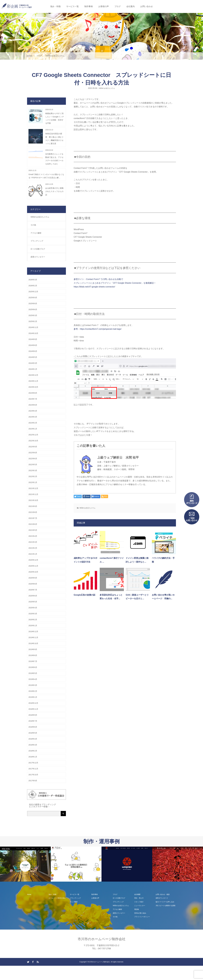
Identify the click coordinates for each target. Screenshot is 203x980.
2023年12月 (33, 375)
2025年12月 (33, 292)
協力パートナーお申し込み (165, 902)
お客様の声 (104, 6)
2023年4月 (33, 411)
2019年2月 (33, 691)
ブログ (118, 6)
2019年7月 (33, 661)
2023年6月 (33, 405)
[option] (25, 864)
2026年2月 (33, 286)
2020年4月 (33, 608)
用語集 (137, 909)
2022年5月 (33, 465)
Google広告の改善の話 (84, 595)
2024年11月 (33, 327)
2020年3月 (33, 614)
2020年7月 (33, 590)
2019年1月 (33, 697)
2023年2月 (33, 423)
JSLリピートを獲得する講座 (166, 906)
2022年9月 (33, 447)
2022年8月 (33, 453)
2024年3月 (33, 363)
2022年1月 (33, 482)
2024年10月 (33, 333)
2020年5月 (33, 602)
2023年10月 (33, 387)
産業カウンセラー (38, 257)
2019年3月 (33, 685)
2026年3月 (33, 280)
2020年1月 (33, 626)
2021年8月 (33, 512)
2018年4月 (33, 739)
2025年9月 (33, 298)
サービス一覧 (72, 6)
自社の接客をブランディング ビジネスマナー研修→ (42, 806)
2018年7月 (33, 721)
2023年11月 (33, 381)
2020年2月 (33, 620)
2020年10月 (33, 572)
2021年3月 (33, 542)
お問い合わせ (147, 6)
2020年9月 (33, 578)
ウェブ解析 (74, 902)
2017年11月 (33, 769)
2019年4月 (33, 679)
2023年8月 (33, 393)
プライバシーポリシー (142, 917)
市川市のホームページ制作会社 (102, 939)
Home (29, 894)
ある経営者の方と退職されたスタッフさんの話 (54, 191)
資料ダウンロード (162, 898)
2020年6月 (33, 596)
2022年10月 (33, 441)
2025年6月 (33, 309)
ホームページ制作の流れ (57, 898)
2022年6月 (33, 459)
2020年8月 (33, 584)
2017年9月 (33, 781)
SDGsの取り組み (140, 913)
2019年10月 (33, 643)
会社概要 (137, 894)
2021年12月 (33, 488)
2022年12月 (33, 435)
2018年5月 (33, 733)
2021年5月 (33, 530)
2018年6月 (33, 727)
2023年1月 (33, 429)
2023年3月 (33, 417)
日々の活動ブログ (38, 249)
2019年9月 (33, 649)
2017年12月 (33, 763)
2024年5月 (33, 357)
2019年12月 (33, 632)
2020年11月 (33, 566)
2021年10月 (33, 500)
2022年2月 (33, 476)
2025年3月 (33, 315)
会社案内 (130, 6)
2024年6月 (33, 351)
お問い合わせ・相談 (163, 894)
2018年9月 (33, 715)
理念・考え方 (139, 898)
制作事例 (89, 6)
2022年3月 (33, 470)
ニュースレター (140, 906)
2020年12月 (33, 560)
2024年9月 (33, 339)
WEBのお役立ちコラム (107, 88)
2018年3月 (33, 745)
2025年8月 (33, 304)
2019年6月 (33, 667)
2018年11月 (33, 709)
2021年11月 (33, 494)
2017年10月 (33, 775)
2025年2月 (33, 321)
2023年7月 (33, 399)
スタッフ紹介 (139, 902)
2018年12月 (33, 703)
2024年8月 (33, 345)
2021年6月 (33, 524)
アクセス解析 (36, 233)
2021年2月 (33, 548)
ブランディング (37, 241)
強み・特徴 (55, 6)
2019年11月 (33, 637)
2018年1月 (33, 757)
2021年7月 (33, 518)
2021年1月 (33, 554)
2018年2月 (33, 751)
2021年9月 (33, 506)
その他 (33, 225)
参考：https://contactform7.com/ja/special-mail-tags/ (98, 329)
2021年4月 (33, 536)
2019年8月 (33, 655)
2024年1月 (33, 369)
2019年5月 (33, 673)
